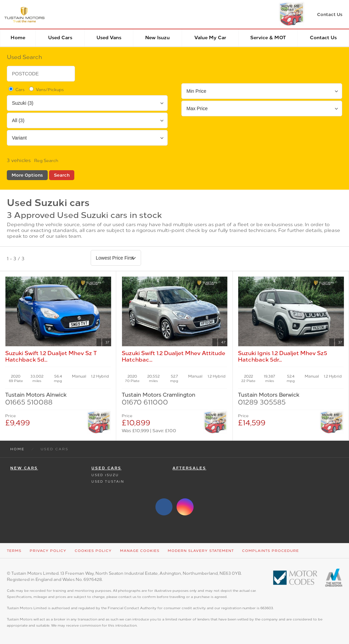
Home (18, 38)
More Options (27, 175)
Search (62, 175)
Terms (14, 551)
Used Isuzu (105, 475)
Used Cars (60, 38)
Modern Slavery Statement (201, 551)
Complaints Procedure (270, 551)
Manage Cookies (140, 551)
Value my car (210, 38)
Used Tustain (108, 481)
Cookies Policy (93, 551)
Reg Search (46, 161)
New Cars (24, 468)
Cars (16, 89)
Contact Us (323, 38)
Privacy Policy (48, 551)
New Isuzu (157, 38)
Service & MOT (268, 38)
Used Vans (109, 38)
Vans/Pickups (46, 89)
